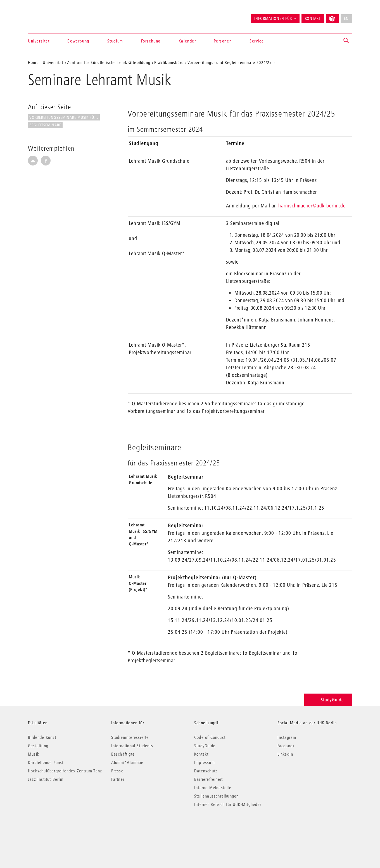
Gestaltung (38, 746)
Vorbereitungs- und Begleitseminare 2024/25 (230, 62)
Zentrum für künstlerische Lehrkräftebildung (109, 62)
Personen (223, 41)
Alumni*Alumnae (127, 762)
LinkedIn (285, 754)
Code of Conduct (210, 737)
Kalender (187, 41)
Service (257, 41)
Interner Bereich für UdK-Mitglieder (228, 804)
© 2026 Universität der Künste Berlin (57, 828)
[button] (346, 41)
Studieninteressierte (130, 737)
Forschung (151, 41)
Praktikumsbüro (169, 62)
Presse (117, 771)
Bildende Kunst (42, 737)
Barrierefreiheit (208, 779)
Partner (118, 779)
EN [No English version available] (346, 18)
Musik (34, 754)
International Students (132, 746)
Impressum (205, 762)
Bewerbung (78, 41)
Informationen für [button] (273, 18)
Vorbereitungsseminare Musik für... (65, 117)
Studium (115, 41)
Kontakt (313, 18)
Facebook (286, 746)
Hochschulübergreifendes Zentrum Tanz (65, 771)
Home (33, 62)
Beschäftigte (123, 754)
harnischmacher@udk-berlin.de (312, 206)
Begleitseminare (45, 125)
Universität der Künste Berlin (50, 16)
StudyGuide (328, 700)
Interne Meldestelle (213, 787)
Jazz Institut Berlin (46, 779)
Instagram (287, 737)
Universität (39, 41)
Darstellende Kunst (46, 762)
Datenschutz (206, 771)
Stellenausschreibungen (216, 796)
